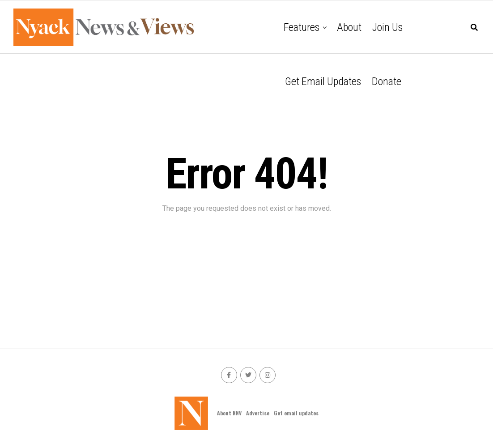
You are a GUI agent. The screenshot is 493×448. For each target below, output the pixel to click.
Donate (387, 81)
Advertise (258, 413)
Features (302, 27)
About (349, 27)
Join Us (387, 27)
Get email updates (323, 81)
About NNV (229, 413)
